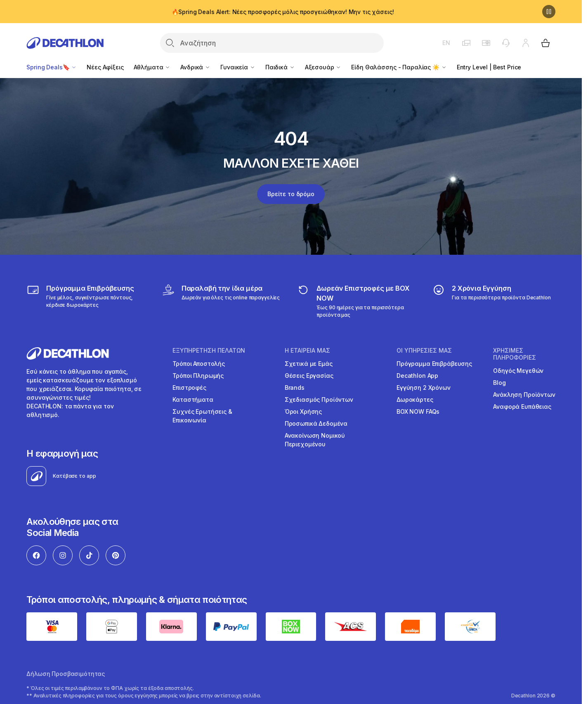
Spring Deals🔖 (52, 67)
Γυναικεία (238, 67)
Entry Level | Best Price (489, 67)
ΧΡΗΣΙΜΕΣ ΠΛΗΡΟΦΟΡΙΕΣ (515, 354)
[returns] (358, 301)
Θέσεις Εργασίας (309, 376)
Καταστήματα (193, 399)
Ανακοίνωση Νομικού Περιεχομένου (315, 440)
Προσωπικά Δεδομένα (316, 423)
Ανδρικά (195, 67)
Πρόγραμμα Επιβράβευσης (434, 364)
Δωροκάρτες (415, 399)
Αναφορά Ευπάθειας (522, 407)
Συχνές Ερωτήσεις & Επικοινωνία (202, 416)
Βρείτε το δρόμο (291, 194)
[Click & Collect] (221, 301)
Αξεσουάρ (323, 67)
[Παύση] (549, 12)
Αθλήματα (152, 67)
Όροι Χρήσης (303, 411)
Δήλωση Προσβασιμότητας (66, 674)
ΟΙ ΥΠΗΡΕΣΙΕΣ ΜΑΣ (424, 351)
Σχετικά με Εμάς (309, 364)
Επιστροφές (189, 388)
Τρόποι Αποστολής (199, 364)
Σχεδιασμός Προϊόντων (319, 399)
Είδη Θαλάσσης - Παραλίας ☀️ (399, 67)
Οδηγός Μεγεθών (518, 371)
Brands (295, 388)
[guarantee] (491, 301)
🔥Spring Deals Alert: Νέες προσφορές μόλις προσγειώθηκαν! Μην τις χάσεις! (283, 12)
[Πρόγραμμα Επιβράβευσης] (88, 301)
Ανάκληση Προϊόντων (524, 395)
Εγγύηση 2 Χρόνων (424, 388)
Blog (499, 383)
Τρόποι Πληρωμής (198, 376)
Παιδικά (280, 67)
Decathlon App (417, 376)
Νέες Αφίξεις (105, 67)
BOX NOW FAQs (418, 411)
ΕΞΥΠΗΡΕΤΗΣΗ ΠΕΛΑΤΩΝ (209, 351)
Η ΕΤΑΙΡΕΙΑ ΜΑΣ (307, 351)
